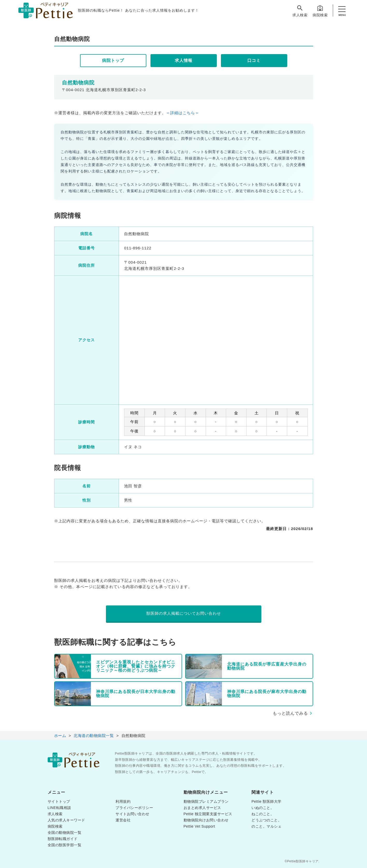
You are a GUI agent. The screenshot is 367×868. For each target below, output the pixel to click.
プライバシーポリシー (134, 808)
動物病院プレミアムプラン (206, 801)
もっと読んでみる (290, 713)
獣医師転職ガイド (63, 839)
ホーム (60, 736)
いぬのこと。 (263, 808)
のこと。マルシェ (267, 826)
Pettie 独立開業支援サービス (208, 814)
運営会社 (123, 820)
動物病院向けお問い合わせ (206, 820)
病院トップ (113, 60)
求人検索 (300, 11)
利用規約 (123, 801)
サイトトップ (59, 801)
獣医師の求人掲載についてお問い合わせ (184, 613)
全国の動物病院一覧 (65, 833)
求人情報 (184, 60)
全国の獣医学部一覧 (65, 845)
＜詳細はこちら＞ (183, 113)
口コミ (254, 60)
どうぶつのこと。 (267, 820)
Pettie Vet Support (199, 826)
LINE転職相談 (59, 808)
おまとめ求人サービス (202, 808)
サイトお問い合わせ (132, 814)
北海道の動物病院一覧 (94, 736)
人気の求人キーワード (66, 820)
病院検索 (320, 11)
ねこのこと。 (263, 814)
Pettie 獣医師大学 (267, 801)
